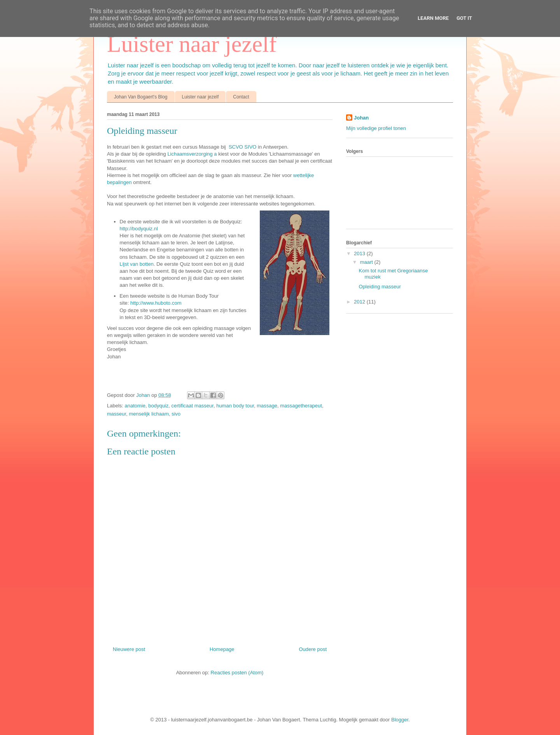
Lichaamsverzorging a (192, 154)
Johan (144, 395)
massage (267, 406)
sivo (176, 414)
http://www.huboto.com (156, 303)
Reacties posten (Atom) (237, 673)
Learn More (433, 18)
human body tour (235, 406)
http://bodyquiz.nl (139, 229)
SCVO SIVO (243, 147)
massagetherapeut (301, 406)
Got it (464, 18)
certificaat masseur (192, 406)
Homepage (222, 649)
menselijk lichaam (149, 414)
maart (367, 262)
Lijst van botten (137, 264)
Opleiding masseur (380, 287)
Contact (241, 97)
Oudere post (313, 649)
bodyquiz (158, 406)
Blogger (400, 720)
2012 (360, 302)
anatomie (135, 406)
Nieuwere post (129, 649)
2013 (360, 253)
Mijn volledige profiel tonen (376, 128)
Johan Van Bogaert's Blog (141, 97)
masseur (116, 414)
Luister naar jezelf (192, 44)
